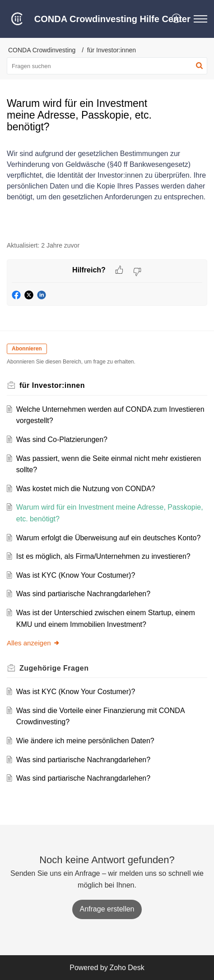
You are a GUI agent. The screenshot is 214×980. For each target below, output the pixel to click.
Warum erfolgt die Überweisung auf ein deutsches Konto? (109, 538)
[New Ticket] (107, 909)
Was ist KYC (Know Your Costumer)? (76, 575)
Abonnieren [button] (27, 349)
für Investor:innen (112, 50)
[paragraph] (107, 174)
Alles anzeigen (33, 643)
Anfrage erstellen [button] (107, 909)
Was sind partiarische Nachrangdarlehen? (83, 594)
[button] (177, 19)
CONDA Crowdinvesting (42, 50)
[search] (107, 66)
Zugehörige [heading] (54, 668)
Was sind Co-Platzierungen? (62, 439)
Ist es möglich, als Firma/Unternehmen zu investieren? (103, 556)
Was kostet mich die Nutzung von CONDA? (86, 489)
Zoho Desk (127, 968)
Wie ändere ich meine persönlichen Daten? (85, 741)
